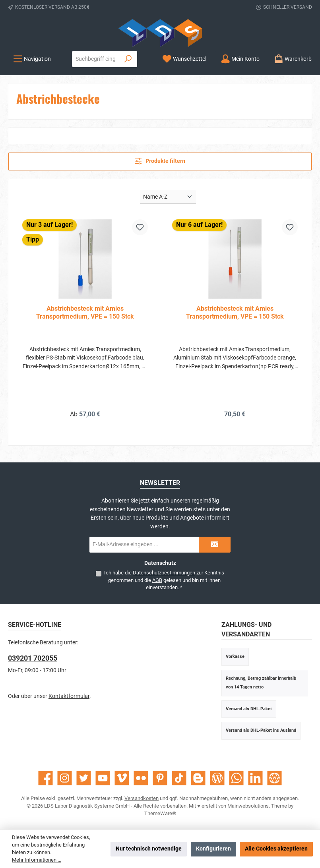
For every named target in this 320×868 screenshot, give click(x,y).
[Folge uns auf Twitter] (84, 778)
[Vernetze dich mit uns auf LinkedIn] (255, 778)
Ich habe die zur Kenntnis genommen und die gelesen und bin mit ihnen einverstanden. (164, 580)
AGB (157, 580)
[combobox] (96, 59)
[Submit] (215, 545)
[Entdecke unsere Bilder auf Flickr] (141, 778)
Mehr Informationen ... (37, 860)
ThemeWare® (160, 813)
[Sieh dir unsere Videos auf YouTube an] (103, 778)
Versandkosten (142, 798)
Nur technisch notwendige (149, 849)
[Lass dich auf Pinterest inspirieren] (160, 778)
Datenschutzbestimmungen (164, 573)
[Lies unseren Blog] (217, 778)
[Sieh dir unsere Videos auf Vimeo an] (122, 778)
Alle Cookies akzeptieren (276, 849)
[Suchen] (128, 59)
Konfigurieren (213, 849)
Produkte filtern (160, 161)
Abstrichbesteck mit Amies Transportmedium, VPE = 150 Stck (85, 312)
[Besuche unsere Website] (274, 778)
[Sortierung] (168, 197)
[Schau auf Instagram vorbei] (65, 778)
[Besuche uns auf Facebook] (46, 778)
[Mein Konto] (240, 59)
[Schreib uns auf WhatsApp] (236, 778)
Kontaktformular (69, 696)
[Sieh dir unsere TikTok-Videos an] (179, 778)
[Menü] (32, 59)
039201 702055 (33, 658)
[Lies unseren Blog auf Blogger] (198, 778)
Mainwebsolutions (248, 806)
